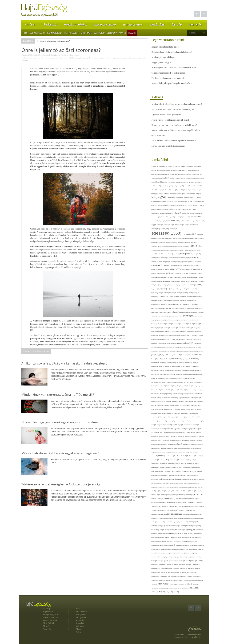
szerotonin (129, 58)
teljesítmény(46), (163, 541)
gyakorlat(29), (164, 304)
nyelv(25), (193, 444)
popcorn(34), (155, 475)
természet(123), (193, 541)
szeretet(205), (166, 514)
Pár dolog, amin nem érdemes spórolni (168, 78)
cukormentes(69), (156, 217)
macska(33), (188, 405)
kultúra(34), (167, 398)
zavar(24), (180, 588)
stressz (122, 58)
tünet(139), (191, 557)
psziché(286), (164, 479)
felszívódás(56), (178, 277)
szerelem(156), (156, 514)
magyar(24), (178, 409)
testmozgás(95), (180, 545)
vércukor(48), (183, 572)
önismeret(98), (156, 464)
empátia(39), (177, 254)
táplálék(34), (155, 534)
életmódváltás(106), (157, 250)
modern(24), (163, 429)
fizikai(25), (164, 285)
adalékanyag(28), (163, 166)
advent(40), (178, 166)
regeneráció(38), (179, 483)
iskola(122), (155, 351)
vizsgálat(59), (155, 588)
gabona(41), (190, 297)
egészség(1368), (168, 233)
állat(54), (160, 174)
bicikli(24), (187, 198)
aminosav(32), (182, 178)
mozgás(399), (158, 432)
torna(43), (194, 549)
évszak (69, 58)
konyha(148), (188, 382)
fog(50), (168, 285)
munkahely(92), (191, 433)
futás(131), (197, 293)
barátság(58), (155, 194)
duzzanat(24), (160, 225)
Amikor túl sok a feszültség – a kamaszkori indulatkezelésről (177, 104)
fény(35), (201, 277)
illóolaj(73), (155, 343)
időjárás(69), (189, 339)
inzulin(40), (182, 347)
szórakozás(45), (184, 522)
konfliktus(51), (174, 382)
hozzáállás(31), (173, 335)
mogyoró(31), (177, 429)
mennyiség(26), (171, 421)
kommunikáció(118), (189, 378)
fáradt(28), (154, 273)
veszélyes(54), (162, 580)
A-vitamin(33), (155, 166)
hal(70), (188, 320)
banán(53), (187, 190)
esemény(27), (180, 262)
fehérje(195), (170, 273)
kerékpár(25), (168, 367)
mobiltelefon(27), (156, 429)
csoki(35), (194, 209)
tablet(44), (184, 526)
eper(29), (154, 258)
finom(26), (201, 281)
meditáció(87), (185, 413)
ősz (113, 58)
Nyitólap (30, 25)
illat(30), (200, 339)
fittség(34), (158, 285)
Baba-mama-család (105, 25)
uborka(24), (161, 561)
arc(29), (154, 186)
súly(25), (197, 499)
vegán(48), (198, 569)
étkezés (62, 58)
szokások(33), (162, 522)
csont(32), (162, 213)
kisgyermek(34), (172, 374)
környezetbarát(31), (156, 390)
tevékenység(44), (156, 549)
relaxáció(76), (168, 487)
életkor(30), (178, 246)
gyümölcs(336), (189, 316)
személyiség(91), (156, 510)
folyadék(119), (183, 289)
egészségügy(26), (199, 238)
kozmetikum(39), (162, 386)
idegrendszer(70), (167, 339)
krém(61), (154, 398)
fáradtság (76, 58)
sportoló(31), (155, 499)
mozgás (101, 58)
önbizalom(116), (165, 460)
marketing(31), (162, 413)
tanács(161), (156, 530)
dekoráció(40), (179, 217)
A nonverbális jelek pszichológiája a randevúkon (172, 83)
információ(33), (155, 347)
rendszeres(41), (183, 487)
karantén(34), (163, 363)
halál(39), (197, 320)
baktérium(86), (167, 190)
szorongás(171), (194, 522)
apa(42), (186, 182)
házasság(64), (155, 328)
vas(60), (163, 569)
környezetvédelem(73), (168, 390)
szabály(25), (199, 503)
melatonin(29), (191, 417)
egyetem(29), (163, 242)
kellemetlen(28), (189, 363)
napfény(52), (174, 436)
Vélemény (112, 33)
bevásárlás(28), (180, 198)
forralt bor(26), (173, 293)
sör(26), (169, 495)
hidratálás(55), (161, 332)
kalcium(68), (185, 355)
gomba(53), (177, 301)
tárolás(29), (187, 534)
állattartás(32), (166, 174)
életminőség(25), (185, 246)
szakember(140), (157, 506)
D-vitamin (45, 58)
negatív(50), (179, 440)
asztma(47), (188, 186)
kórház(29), (199, 382)
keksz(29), (182, 363)
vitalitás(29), (155, 584)
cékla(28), (181, 205)
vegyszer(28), (164, 572)
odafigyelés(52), (178, 448)
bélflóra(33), (167, 194)
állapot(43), (155, 174)
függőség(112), (164, 297)
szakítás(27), (165, 506)
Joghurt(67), (165, 355)
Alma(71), (190, 174)
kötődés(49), (183, 390)
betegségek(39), (172, 198)
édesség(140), (156, 229)
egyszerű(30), (170, 242)
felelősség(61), (163, 277)
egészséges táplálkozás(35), (166, 238)
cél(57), (186, 205)
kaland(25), (179, 355)
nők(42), (165, 444)
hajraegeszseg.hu (180, 637)
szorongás (138, 58)
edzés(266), (165, 229)
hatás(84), (191, 324)
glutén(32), (161, 301)
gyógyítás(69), (199, 308)
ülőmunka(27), (155, 565)
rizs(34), (189, 487)
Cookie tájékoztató (194, 635)
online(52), (195, 452)
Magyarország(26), (186, 409)
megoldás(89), (183, 417)
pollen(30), (199, 471)
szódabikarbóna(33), (199, 518)
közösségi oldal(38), (183, 394)
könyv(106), (177, 386)
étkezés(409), (158, 265)
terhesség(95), (178, 541)
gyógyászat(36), (191, 308)
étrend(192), (168, 265)
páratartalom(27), (196, 468)
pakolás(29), (163, 468)
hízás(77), (178, 332)
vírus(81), (181, 580)
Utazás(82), (195, 561)
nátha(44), (173, 440)
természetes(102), (157, 545)
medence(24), (177, 413)
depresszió (54, 58)
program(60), (155, 479)
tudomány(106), (156, 557)
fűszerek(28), (184, 297)
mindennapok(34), (188, 425)
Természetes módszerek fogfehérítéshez (168, 73)
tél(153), (192, 538)
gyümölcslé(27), (199, 316)
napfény (108, 58)
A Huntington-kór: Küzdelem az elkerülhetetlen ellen (174, 68)
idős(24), (195, 339)
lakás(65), (199, 398)
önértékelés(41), (184, 460)
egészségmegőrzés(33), (179, 238)
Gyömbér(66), (155, 316)
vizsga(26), (195, 584)
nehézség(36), (185, 440)
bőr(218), (193, 201)
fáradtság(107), (161, 273)
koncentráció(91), (157, 382)
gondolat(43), (183, 301)
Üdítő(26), (201, 561)
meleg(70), (197, 417)
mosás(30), (183, 429)
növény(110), (172, 444)
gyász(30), (171, 304)
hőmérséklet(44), (182, 335)
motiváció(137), (197, 429)
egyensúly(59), (155, 242)
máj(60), (199, 409)
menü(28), (154, 425)
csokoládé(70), (156, 213)
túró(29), (180, 557)
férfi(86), (154, 281)
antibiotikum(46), (200, 178)
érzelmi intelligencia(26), (165, 262)
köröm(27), (177, 390)
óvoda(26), (186, 456)
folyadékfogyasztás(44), (158, 293)
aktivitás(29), (160, 170)
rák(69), (154, 483)
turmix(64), (175, 557)
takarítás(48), (190, 526)
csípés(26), (189, 209)
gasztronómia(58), (198, 297)
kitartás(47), (186, 374)
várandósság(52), (156, 569)
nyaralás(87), (186, 444)
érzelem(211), (195, 258)
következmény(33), (191, 390)
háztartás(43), (182, 328)
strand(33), (161, 499)
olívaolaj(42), (174, 452)
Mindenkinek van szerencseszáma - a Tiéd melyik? (173, 109)
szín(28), (162, 518)
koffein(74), (155, 378)
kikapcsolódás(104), (187, 370)
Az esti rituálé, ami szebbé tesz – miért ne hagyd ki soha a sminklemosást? (176, 133)
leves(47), (173, 405)
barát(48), (193, 190)
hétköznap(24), (190, 328)
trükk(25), (173, 553)
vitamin (25, 60)
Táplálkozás (50, 25)
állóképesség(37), (182, 174)
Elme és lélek (157, 25)
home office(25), (191, 332)
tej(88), (180, 538)
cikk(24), (202, 205)
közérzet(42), (199, 390)
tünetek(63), (197, 557)
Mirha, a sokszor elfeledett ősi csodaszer (168, 146)
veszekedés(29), (197, 576)
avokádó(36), (199, 186)
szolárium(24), (169, 522)
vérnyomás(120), (166, 576)
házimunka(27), (175, 328)
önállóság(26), (200, 456)
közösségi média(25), (173, 394)
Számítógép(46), (173, 506)
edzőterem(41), (174, 229)
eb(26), (173, 225)
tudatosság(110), (192, 553)
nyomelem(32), (199, 444)
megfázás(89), (166, 417)
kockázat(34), (193, 374)
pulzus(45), (202, 479)
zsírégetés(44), (169, 592)
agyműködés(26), (190, 166)
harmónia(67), (170, 324)
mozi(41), (176, 433)
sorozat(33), (164, 495)
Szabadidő (99, 33)
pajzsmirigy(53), (156, 468)
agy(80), (183, 166)
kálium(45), (191, 355)
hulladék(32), (195, 335)
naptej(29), (201, 436)
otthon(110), (179, 456)
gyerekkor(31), (196, 304)
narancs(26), (155, 440)
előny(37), (199, 250)
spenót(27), (174, 495)
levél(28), (160, 405)
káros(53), (170, 363)
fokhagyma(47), (175, 289)
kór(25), (194, 382)
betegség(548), (160, 197)
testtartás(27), (196, 545)
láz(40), (159, 402)
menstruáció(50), (180, 421)
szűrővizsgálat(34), (176, 526)
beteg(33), (199, 194)
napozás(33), (188, 436)
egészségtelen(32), (190, 238)
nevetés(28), (155, 444)
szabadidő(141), (183, 503)
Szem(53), (202, 506)
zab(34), (161, 588)
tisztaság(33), (175, 549)
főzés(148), (185, 293)
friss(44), (191, 293)
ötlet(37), (197, 464)
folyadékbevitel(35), (192, 289)
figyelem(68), (189, 281)
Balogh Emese (55, 55)
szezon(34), (199, 514)
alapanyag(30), (167, 170)
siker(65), (194, 491)
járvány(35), (200, 351)
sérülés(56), (182, 491)
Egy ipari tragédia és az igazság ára (166, 115)
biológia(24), (192, 198)
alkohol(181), (184, 170)
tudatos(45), (184, 553)
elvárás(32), (155, 254)
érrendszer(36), (177, 258)
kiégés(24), (162, 370)
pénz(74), (175, 471)
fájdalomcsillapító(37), (187, 270)
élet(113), (172, 246)
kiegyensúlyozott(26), (170, 370)
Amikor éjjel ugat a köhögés (163, 57)
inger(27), (162, 347)
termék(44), (185, 541)
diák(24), (168, 221)
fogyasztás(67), (156, 289)
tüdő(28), (185, 557)
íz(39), (178, 351)
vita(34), (201, 580)
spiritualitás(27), (181, 495)
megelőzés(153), (157, 417)
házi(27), (162, 328)
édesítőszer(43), (194, 225)
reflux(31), (172, 483)
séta (117, 58)
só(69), (159, 495)
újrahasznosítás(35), (174, 561)
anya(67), (166, 182)
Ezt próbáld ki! (37, 33)
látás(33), (154, 402)
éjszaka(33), (187, 242)
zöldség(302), (194, 588)
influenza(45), (197, 343)
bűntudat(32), (166, 205)
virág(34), (175, 580)
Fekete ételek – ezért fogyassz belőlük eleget (170, 120)
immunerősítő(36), (172, 343)
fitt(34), (153, 285)
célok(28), (190, 205)
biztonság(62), (155, 202)
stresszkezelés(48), (181, 499)
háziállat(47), (167, 328)
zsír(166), (162, 592)
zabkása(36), (167, 588)
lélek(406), (190, 401)
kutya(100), (182, 398)
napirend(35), (181, 436)
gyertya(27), (184, 308)
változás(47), (190, 565)
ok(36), (184, 448)
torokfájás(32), (200, 549)
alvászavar (37, 58)
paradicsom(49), (187, 468)
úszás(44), (189, 561)
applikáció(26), (198, 182)
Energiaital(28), (197, 254)
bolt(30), (171, 202)
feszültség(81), (177, 281)
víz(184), (189, 584)
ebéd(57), (177, 225)
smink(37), (154, 495)
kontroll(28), (180, 382)
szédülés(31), (187, 506)
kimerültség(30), (197, 370)
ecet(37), (183, 225)
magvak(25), (172, 409)
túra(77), (169, 557)
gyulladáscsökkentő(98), (175, 316)
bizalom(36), (199, 198)
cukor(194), (178, 213)
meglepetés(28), (175, 417)
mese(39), (170, 425)
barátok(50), (199, 190)
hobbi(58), (184, 332)
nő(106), (161, 444)
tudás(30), (178, 553)
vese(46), (190, 576)
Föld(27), (179, 293)
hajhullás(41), (182, 320)
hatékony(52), (198, 324)
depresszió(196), (196, 217)
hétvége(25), (197, 328)
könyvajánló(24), (185, 386)
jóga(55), (159, 355)
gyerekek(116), (187, 304)
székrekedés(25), (195, 506)
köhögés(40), (170, 386)
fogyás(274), (197, 285)
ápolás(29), (192, 182)
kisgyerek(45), (164, 374)
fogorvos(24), (189, 285)
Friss (25, 33)
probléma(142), (182, 475)
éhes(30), (176, 242)
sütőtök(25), (175, 503)
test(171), (172, 545)
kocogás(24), (199, 374)
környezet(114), (198, 386)
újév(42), (166, 561)
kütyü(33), (194, 398)
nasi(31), (160, 440)
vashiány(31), (176, 569)
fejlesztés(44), (185, 273)
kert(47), (181, 367)
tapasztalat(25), (200, 530)
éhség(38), (181, 242)
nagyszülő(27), (163, 436)
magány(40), (194, 405)
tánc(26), (167, 530)
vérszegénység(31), (182, 576)
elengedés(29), (165, 246)
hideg (82, 58)
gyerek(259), (178, 304)
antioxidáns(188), (157, 182)
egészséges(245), (190, 234)
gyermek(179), (167, 308)
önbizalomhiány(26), (175, 460)
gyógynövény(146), (165, 312)
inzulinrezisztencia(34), (191, 347)
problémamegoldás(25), (193, 475)
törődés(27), (155, 553)
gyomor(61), (201, 312)
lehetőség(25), (175, 402)
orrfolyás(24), (155, 456)
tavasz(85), (161, 538)
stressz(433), (170, 498)
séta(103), (189, 491)
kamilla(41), (161, 359)
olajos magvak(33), (161, 452)
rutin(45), (154, 491)
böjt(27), (188, 202)
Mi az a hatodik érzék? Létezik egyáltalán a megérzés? (174, 141)
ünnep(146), (163, 565)
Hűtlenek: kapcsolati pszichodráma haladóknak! (172, 52)
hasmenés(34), (178, 324)
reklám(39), (161, 487)
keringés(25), (175, 367)
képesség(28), (155, 367)
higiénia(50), (169, 332)
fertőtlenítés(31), (161, 281)
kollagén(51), (180, 378)
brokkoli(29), (155, 205)
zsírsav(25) (176, 592)
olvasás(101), (182, 452)
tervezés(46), (166, 545)
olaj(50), (154, 452)
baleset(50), (181, 190)
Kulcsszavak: (27, 58)
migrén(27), (181, 425)
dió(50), (182, 221)
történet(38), (161, 553)
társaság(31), (155, 538)
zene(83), (186, 588)
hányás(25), (163, 324)
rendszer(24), (175, 487)
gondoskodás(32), (156, 304)
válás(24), (176, 565)
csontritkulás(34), (169, 213)
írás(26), (199, 347)
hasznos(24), (185, 324)
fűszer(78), (177, 297)
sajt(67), (159, 491)
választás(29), (183, 565)
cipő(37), (154, 209)
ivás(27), (174, 351)
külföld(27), (188, 398)
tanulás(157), (174, 530)
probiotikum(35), (173, 475)
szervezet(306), (177, 514)
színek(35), (167, 518)
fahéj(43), (167, 270)
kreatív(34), (191, 394)
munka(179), (183, 433)
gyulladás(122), (164, 316)
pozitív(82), (165, 475)
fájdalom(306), (176, 269)
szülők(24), (168, 526)
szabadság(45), (192, 503)
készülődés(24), (187, 367)
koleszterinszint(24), (171, 378)
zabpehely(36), (174, 588)
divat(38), (187, 221)
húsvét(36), (154, 339)
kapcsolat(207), (177, 359)
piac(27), (180, 471)
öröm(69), (178, 464)
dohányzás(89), (194, 221)
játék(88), (154, 355)
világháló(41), (169, 580)
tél (144, 58)
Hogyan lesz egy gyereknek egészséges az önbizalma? (174, 125)
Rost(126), (195, 487)
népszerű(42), (193, 440)
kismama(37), (179, 374)
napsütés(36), (195, 436)
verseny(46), (174, 576)
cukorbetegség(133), (196, 213)
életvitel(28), (166, 250)
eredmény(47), (165, 258)
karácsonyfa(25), (156, 363)
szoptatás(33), (176, 522)
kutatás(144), (174, 398)
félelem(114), (155, 277)
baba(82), (161, 190)
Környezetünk (55, 33)
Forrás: (64, 55)
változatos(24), (197, 565)
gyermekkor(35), (176, 308)
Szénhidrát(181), (173, 510)
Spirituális (86, 33)
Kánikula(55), (168, 359)
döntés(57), (202, 221)
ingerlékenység (91, 58)
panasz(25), (169, 468)
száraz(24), (180, 506)
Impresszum (179, 635)
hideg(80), (154, 332)
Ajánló (123, 33)
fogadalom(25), (174, 285)
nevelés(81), (200, 440)
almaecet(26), (196, 174)
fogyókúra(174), (165, 289)
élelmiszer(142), (157, 246)
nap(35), (169, 436)
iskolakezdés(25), (163, 351)
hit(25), (174, 332)
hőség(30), (189, 335)
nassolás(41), (166, 440)
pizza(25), (194, 471)
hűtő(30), (160, 339)
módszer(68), (170, 429)
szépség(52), (182, 510)
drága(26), (154, 225)
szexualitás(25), (192, 514)
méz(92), (175, 425)
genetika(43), (155, 301)
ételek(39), (199, 262)
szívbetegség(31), (181, 518)
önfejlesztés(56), (192, 460)
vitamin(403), (164, 584)
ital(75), (170, 351)
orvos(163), (162, 456)
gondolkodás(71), (191, 301)
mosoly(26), (189, 429)
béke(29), (161, 194)
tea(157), (168, 538)
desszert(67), (155, 221)
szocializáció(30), (190, 518)
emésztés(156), (169, 254)
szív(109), (173, 518)
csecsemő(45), (182, 209)
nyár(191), (179, 444)
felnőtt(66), (171, 277)
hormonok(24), (155, 335)
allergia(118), (174, 174)
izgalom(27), (183, 351)
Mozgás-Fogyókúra (75, 25)
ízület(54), (195, 351)
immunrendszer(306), (185, 343)
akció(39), (154, 170)
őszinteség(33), (191, 464)
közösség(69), (163, 394)
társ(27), (192, 534)
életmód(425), (196, 246)
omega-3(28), (189, 452)
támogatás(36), (197, 526)
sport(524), (198, 494)
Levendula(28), (166, 405)
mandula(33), (155, 413)
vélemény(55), (171, 572)
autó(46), (193, 186)
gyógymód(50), (155, 312)
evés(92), (198, 266)
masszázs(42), (170, 413)
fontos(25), (167, 293)
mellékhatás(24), (156, 421)
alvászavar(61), (174, 178)
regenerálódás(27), (188, 483)
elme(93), (188, 250)
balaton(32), (175, 190)
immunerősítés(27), (163, 343)
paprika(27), (176, 468)
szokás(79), (155, 522)
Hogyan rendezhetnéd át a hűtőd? (165, 47)
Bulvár (132, 33)
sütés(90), (169, 503)
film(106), (196, 281)
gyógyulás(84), (194, 312)
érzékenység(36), (186, 258)
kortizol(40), (155, 386)
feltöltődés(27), (195, 277)
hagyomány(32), (162, 320)
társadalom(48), (198, 534)
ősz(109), (184, 464)
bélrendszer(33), (174, 194)
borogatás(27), (182, 202)
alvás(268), (166, 178)
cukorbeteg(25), (186, 213)
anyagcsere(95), (173, 182)
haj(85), (169, 320)
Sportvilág (195, 25)
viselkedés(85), (188, 580)
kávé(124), (176, 363)
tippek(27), (169, 549)
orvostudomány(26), (171, 456)
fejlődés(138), (193, 273)
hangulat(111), (156, 324)
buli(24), (160, 205)
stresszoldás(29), (191, 499)
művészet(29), (155, 436)
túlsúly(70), (164, 557)
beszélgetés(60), (191, 194)
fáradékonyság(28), (198, 270)
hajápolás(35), (175, 320)
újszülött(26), (182, 561)
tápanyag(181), (191, 530)
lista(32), (178, 405)
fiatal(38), (183, 281)
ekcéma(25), (194, 242)
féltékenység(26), (186, 277)
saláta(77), (164, 491)
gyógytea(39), (186, 312)
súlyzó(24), (154, 503)
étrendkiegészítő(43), (178, 266)
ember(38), (161, 254)
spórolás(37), (189, 495)
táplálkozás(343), (176, 533)
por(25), (160, 475)
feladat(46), (201, 273)
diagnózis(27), (162, 221)
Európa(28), (192, 266)
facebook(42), (161, 270)
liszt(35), (182, 405)
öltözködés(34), (193, 456)
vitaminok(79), (182, 584)
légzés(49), (169, 402)
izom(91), (189, 351)
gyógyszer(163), (177, 312)
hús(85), (201, 336)
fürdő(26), (171, 297)
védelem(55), (191, 569)
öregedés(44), (172, 464)
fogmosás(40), (182, 285)
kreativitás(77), (198, 394)
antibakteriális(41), (191, 178)
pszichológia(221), (176, 479)
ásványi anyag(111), (167, 186)
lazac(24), (163, 402)
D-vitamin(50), (165, 217)
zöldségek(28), (155, 592)
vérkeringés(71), (156, 576)
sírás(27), (199, 491)
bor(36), (176, 202)
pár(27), (181, 468)
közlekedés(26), (155, 394)
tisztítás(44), (182, 549)
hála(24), (192, 320)
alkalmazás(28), (175, 170)
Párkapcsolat (71, 33)
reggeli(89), (155, 487)
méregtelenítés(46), (162, 425)
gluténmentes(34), (169, 301)
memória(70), (164, 421)
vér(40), (178, 572)
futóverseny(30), (156, 297)
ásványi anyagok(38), (179, 186)
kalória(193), (198, 355)
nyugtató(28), (164, 448)
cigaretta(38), (196, 205)
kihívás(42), (179, 370)
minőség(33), (196, 425)
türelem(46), (155, 561)
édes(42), (187, 225)
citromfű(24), (165, 209)
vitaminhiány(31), (174, 584)
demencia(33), (187, 217)
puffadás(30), (195, 479)
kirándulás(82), (156, 374)
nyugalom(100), (156, 448)
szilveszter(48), (155, 518)
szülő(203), (162, 526)
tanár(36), (162, 530)
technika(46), (174, 538)
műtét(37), (198, 433)
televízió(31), (155, 541)
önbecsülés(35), (156, 460)
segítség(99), (171, 491)
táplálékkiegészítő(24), (164, 534)
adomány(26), (171, 166)
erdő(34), (159, 258)
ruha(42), (200, 487)
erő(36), (171, 258)
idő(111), (175, 339)
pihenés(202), (187, 471)
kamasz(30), (155, 359)
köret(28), (191, 386)
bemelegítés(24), (183, 194)
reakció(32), (159, 483)
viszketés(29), (196, 580)
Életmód (177, 25)
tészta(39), (202, 545)
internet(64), (176, 347)
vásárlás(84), (169, 569)
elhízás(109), (181, 250)
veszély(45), (155, 580)
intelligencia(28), (169, 347)
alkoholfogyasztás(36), (194, 170)
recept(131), (166, 483)
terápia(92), (170, 541)
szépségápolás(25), (191, 510)
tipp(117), (163, 549)
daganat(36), (172, 217)
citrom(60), (159, 209)
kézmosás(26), (155, 370)
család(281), (173, 209)
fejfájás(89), (178, 273)
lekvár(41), (182, 402)
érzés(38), (174, 262)
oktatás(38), (198, 448)
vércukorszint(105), (192, 572)
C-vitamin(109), (174, 205)
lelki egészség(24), (199, 402)
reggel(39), (196, 483)
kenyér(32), (195, 363)
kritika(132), (161, 398)
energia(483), (187, 254)
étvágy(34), (186, 266)
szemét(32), (164, 510)
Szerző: (46, 55)
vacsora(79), (170, 565)
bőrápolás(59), (200, 202)
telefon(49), (198, 538)
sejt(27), (177, 491)
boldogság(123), (164, 202)
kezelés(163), (195, 367)
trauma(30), (167, 553)
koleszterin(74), (162, 378)
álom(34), (159, 178)
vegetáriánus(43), (156, 572)
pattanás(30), (168, 471)
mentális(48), (188, 421)
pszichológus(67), (187, 479)
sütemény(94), (161, 503)
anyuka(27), (181, 182)
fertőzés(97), (169, 281)
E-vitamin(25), (167, 225)
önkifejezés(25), (164, 464)
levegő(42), (155, 405)
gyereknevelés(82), (157, 308)
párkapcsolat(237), (158, 471)
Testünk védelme (133, 25)
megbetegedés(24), (194, 413)
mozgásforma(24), (169, 433)
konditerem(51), (166, 382)
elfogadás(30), (173, 250)
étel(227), (193, 262)
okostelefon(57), (190, 448)
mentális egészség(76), (197, 421)
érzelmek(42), (155, 262)
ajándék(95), (198, 166)
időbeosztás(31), (182, 339)
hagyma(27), (155, 320)
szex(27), (186, 514)
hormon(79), (198, 332)
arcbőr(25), (159, 186)
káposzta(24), (186, 359)
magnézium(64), (164, 409)
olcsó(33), (168, 452)
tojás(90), (188, 549)
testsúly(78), (189, 545)
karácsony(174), (194, 359)
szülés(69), (155, 526)
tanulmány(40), (182, 530)
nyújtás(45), (171, 448)
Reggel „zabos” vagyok (161, 62)
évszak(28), (155, 270)
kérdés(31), (162, 367)
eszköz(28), (186, 262)
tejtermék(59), (186, 538)
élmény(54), (193, 250)
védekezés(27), (184, 569)
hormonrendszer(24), (164, 335)
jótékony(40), (172, 355)
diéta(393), (175, 221)
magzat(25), (193, 409)
